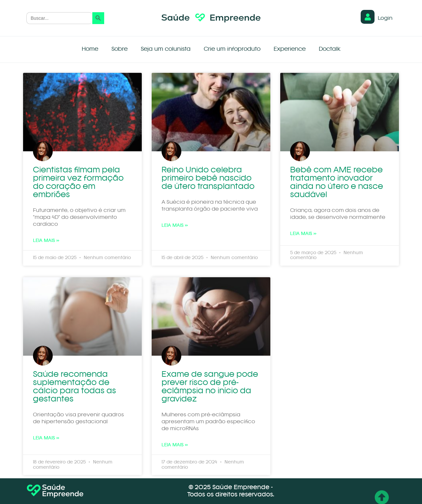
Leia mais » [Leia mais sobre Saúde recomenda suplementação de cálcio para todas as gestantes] (46, 438)
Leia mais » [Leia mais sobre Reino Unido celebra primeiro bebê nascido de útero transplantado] (175, 225)
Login (385, 18)
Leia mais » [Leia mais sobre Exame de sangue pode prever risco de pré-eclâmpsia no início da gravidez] (175, 445)
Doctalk (330, 49)
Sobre (120, 49)
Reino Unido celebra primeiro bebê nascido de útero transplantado (208, 178)
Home (90, 49)
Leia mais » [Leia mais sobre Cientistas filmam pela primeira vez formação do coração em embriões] (46, 241)
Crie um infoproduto (232, 49)
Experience (290, 49)
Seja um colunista (166, 49)
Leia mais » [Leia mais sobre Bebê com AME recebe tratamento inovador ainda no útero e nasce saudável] (303, 234)
